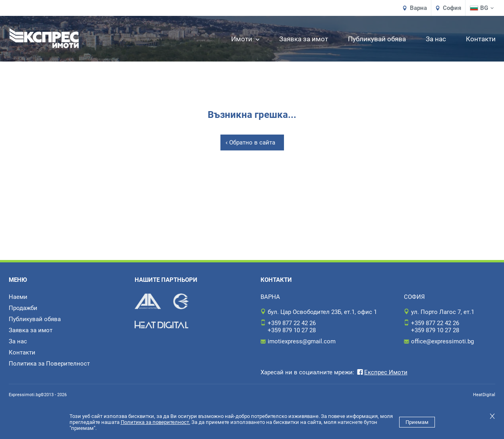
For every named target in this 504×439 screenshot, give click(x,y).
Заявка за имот (304, 39)
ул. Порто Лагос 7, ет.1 (443, 312)
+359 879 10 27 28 (292, 330)
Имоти (245, 39)
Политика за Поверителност (49, 364)
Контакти (481, 39)
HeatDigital (484, 395)
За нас (436, 39)
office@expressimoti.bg (442, 341)
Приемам (417, 422)
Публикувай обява (377, 39)
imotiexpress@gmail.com (302, 341)
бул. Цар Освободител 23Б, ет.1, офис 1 (322, 312)
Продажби (23, 308)
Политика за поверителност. (155, 422)
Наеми (18, 297)
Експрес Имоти (382, 372)
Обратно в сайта (252, 142)
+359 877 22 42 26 (292, 323)
